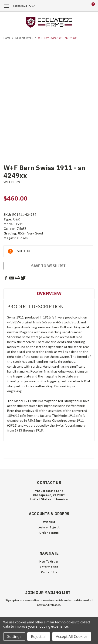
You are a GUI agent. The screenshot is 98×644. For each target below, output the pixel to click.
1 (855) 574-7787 (24, 6)
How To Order (49, 562)
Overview (49, 293)
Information (49, 567)
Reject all (39, 637)
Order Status (49, 533)
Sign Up (55, 527)
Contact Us (49, 572)
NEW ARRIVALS (24, 38)
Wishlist (49, 522)
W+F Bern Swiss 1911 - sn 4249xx (57, 38)
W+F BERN (12, 182)
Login (41, 527)
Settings (14, 637)
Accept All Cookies (72, 637)
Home (7, 38)
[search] (74, 6)
